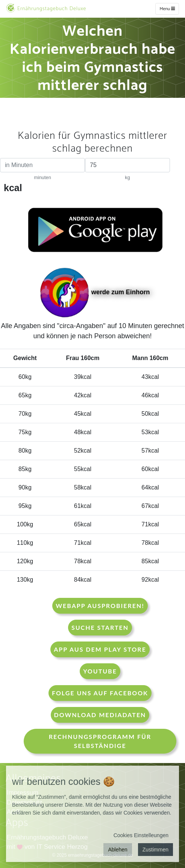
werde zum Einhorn (96, 293)
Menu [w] (167, 9)
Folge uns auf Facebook (100, 693)
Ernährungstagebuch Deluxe (46, 8)
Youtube (100, 671)
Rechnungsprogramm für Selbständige (100, 741)
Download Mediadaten (100, 715)
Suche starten (100, 627)
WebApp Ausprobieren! (100, 606)
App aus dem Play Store (100, 649)
